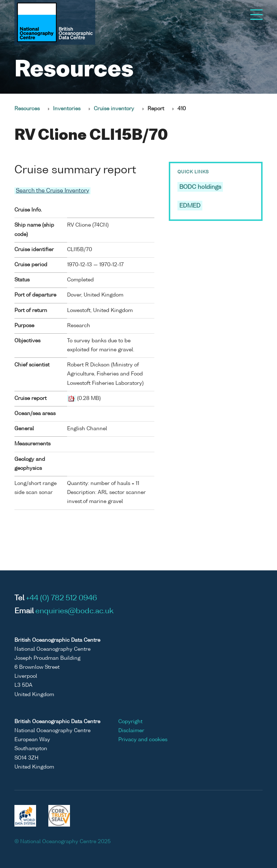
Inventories (67, 109)
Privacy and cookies (143, 740)
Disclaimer (131, 731)
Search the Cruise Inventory (52, 191)
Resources (27, 109)
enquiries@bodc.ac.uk (74, 611)
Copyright (130, 722)
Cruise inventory (114, 109)
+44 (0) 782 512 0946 (61, 598)
